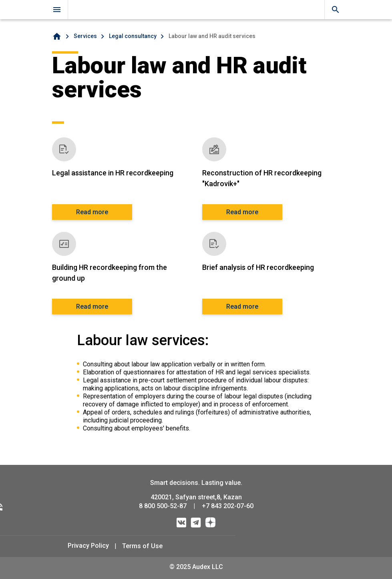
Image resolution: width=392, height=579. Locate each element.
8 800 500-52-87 (163, 506)
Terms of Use (142, 546)
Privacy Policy (88, 546)
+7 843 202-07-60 (228, 506)
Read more (92, 212)
